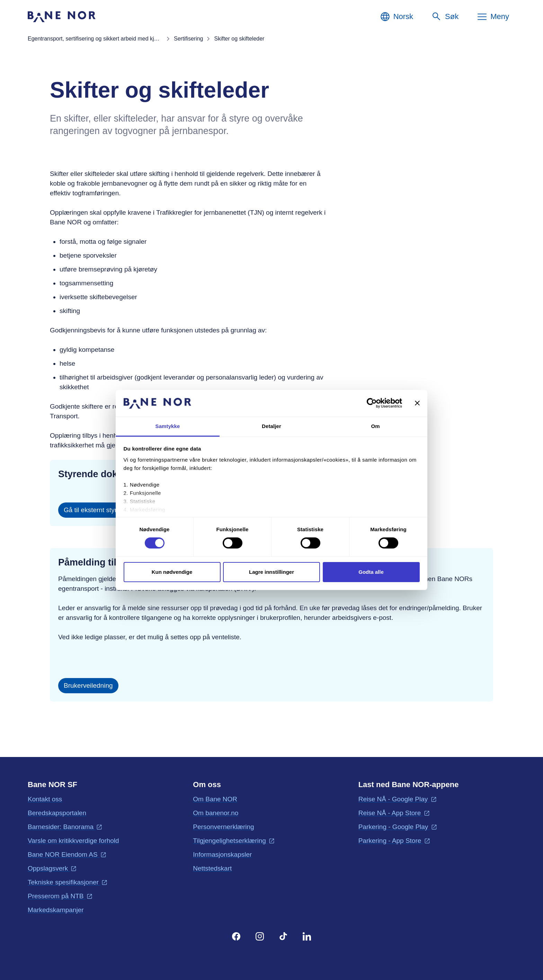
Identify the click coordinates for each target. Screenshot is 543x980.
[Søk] (445, 17)
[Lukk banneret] (417, 403)
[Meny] (493, 17)
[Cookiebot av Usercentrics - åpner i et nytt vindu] (372, 403)
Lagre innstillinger (271, 572)
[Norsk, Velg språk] (396, 17)
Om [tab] (375, 426)
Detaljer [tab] (271, 426)
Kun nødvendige (172, 572)
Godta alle (371, 572)
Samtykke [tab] (168, 426)
